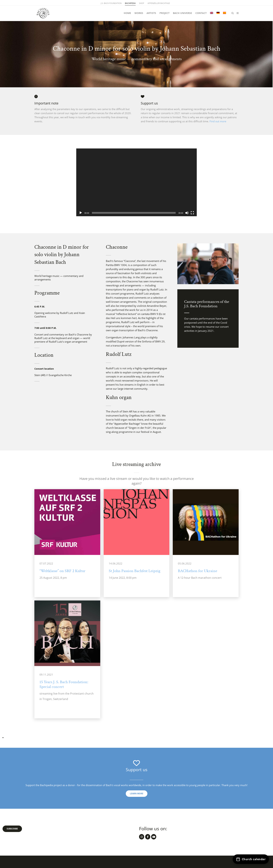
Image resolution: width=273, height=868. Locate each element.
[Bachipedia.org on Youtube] (154, 837)
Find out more (218, 121)
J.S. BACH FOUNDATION (111, 3)
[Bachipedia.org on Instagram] (142, 837)
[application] (136, 182)
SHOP (142, 3)
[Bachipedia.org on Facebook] (148, 837)
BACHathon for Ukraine (198, 571)
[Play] (81, 213)
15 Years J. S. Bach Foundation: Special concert (64, 684)
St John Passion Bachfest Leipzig (135, 571)
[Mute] (187, 213)
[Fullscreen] (192, 213)
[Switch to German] (218, 13)
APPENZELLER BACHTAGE (159, 3)
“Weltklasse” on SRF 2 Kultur (62, 571)
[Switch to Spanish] (224, 13)
